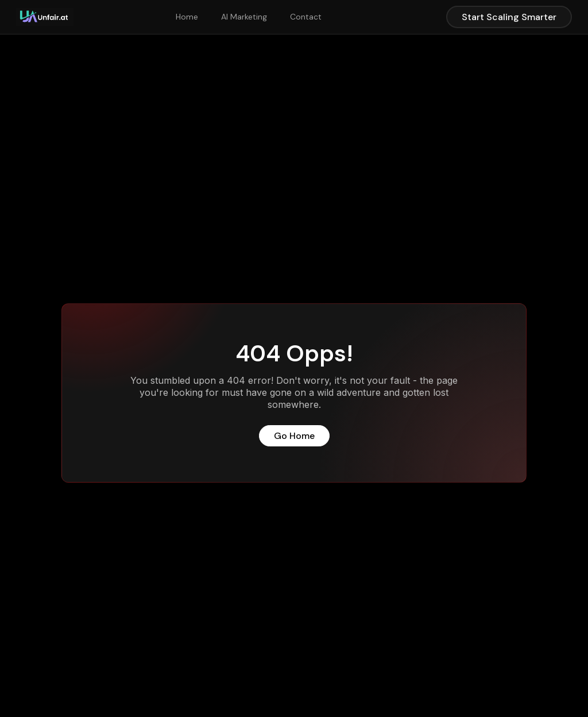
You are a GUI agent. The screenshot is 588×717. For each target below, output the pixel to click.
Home (187, 17)
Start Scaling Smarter (509, 17)
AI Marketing (244, 17)
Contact (306, 17)
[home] (45, 17)
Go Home (294, 436)
